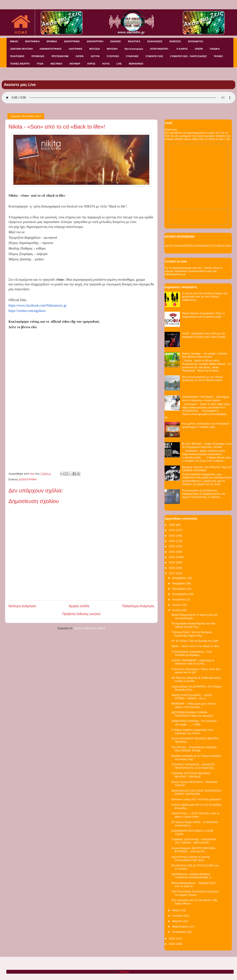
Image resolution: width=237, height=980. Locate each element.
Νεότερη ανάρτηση (22, 606)
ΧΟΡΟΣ (91, 64)
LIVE (119, 64)
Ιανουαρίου (179, 932)
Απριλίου (178, 916)
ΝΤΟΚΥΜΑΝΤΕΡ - (160, 49)
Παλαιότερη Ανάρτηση (138, 606)
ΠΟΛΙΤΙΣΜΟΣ (17, 56)
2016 (172, 939)
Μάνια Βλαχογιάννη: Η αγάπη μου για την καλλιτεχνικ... (194, 616)
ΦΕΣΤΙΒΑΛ (56, 64)
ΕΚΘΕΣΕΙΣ (175, 41)
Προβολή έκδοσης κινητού (81, 614)
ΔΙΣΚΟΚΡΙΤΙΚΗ (95, 41)
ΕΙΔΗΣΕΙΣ (116, 41)
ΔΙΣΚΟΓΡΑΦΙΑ (72, 41)
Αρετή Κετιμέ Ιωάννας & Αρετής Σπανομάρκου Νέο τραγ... (191, 859)
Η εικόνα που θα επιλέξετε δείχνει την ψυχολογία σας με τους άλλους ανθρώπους (205, 297)
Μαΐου (176, 910)
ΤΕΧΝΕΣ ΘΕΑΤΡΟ (20, 64)
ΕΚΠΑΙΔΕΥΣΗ (195, 41)
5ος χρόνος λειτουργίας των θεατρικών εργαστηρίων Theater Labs (206, 425)
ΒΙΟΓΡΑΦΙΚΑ (32, 41)
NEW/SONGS (136, 64)
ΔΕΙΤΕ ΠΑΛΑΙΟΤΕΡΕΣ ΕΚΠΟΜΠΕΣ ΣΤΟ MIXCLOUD (198, 246)
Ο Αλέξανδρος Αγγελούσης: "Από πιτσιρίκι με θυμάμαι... (192, 653)
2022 (172, 546)
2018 (172, 568)
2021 (172, 552)
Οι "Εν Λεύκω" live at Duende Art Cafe (195, 641)
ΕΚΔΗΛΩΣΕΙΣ (155, 41)
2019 (172, 562)
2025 (172, 530)
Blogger (124, 972)
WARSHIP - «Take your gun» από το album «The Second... (194, 705)
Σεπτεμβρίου (180, 594)
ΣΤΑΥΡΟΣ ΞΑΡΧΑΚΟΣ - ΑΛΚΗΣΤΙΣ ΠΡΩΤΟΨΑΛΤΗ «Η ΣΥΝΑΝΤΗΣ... (194, 766)
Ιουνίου (177, 610)
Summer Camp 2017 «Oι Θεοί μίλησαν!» (196, 799)
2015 (172, 944)
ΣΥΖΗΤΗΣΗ (113, 56)
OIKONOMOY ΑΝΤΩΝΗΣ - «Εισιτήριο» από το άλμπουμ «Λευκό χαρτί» (206, 399)
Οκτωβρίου (179, 589)
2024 (172, 536)
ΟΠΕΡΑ (199, 49)
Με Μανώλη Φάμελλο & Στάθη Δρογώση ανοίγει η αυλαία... (196, 679)
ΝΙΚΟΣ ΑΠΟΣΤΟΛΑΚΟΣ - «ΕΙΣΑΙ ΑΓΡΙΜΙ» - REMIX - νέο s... (192, 697)
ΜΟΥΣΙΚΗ (112, 49)
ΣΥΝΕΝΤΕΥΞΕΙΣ (154, 56)
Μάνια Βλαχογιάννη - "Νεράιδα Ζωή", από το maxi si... (194, 885)
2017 (172, 573)
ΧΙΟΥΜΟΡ (75, 64)
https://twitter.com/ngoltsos (27, 311)
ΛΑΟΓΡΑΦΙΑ (75, 49)
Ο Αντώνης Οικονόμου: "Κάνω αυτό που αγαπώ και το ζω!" (196, 671)
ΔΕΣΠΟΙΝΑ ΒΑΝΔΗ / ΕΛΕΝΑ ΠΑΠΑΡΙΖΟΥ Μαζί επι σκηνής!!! (192, 714)
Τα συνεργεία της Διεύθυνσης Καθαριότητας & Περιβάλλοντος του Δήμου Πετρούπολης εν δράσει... (204, 494)
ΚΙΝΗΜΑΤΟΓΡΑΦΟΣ (51, 49)
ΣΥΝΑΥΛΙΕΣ (132, 56)
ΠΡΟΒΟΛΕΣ (38, 56)
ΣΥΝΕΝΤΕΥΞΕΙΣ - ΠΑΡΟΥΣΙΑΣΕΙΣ (188, 56)
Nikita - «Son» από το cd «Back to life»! (195, 646)
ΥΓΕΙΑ (40, 64)
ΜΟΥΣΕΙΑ (95, 49)
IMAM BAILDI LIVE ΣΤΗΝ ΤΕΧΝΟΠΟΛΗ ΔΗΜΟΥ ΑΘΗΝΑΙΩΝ (196, 792)
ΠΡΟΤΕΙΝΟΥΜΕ (60, 56)
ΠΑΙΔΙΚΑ (215, 49)
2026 (172, 525)
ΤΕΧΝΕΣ (218, 56)
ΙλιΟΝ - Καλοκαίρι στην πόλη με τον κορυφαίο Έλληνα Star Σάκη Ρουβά (204, 335)
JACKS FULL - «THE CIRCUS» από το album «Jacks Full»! (195, 815)
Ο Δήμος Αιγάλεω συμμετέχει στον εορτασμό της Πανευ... (192, 731)
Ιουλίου (177, 605)
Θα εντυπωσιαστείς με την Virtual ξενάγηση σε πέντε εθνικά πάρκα (202, 379)
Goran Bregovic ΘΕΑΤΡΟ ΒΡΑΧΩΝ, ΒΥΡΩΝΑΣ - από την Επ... (193, 850)
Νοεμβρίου (179, 583)
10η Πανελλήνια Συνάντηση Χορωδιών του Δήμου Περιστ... (195, 893)
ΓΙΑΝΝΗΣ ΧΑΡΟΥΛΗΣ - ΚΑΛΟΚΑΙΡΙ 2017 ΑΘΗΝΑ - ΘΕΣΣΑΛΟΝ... (194, 841)
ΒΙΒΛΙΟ (14, 41)
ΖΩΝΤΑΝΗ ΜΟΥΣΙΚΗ (22, 49)
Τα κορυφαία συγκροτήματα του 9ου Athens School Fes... (193, 625)
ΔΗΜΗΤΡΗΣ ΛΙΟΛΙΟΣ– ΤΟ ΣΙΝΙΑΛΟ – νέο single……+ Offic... (195, 723)
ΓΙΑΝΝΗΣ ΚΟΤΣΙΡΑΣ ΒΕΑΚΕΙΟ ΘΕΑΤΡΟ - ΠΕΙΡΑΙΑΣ (191, 775)
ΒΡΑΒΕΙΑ (52, 41)
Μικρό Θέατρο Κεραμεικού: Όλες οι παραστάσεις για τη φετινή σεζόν (203, 315)
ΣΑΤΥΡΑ (95, 56)
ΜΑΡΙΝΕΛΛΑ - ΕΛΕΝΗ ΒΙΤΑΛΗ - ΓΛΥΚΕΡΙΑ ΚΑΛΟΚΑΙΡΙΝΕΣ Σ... (192, 876)
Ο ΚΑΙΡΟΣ (182, 49)
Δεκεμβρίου (180, 578)
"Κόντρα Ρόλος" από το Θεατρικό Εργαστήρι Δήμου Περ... (192, 634)
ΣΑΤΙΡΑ (80, 56)
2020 (172, 557)
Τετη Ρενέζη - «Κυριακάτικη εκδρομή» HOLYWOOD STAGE (194, 749)
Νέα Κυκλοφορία (134, 49)
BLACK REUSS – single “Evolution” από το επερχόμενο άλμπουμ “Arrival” (207, 445)
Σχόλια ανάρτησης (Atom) (90, 628)
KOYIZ (106, 64)
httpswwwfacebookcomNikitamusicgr (37, 305)
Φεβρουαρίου (181, 926)
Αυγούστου (179, 599)
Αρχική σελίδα (79, 606)
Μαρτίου (178, 921)
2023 (172, 541)
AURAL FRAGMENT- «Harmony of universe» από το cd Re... (193, 662)
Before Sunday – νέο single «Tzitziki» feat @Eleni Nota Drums (205, 355)
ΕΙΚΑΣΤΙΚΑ (134, 41)
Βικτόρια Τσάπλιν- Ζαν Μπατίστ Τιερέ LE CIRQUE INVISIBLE (207, 469)
